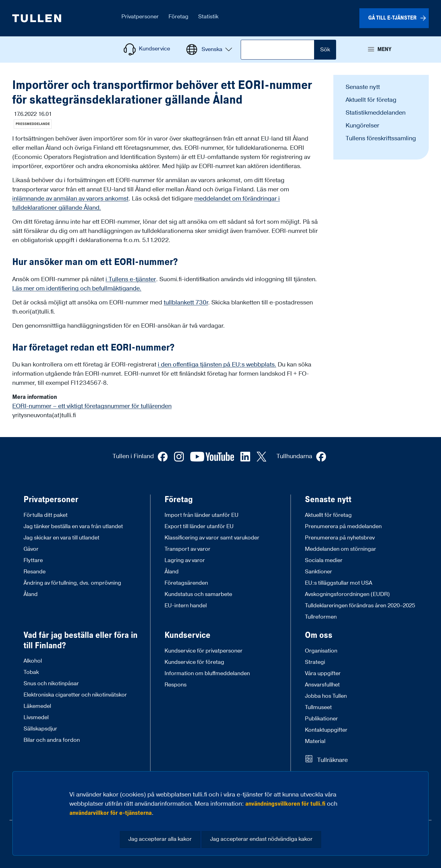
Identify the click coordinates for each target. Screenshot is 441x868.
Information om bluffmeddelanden (207, 673)
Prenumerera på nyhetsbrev (340, 538)
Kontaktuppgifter (326, 730)
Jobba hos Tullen (326, 696)
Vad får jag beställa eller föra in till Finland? (81, 640)
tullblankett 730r (186, 303)
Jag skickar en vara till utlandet (61, 538)
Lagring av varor (185, 560)
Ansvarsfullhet (322, 685)
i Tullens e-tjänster (131, 279)
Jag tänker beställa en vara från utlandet (73, 526)
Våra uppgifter (323, 673)
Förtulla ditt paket (46, 515)
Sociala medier (324, 560)
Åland (31, 594)
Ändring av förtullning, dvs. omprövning (72, 583)
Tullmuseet (318, 707)
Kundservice (187, 635)
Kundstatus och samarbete (198, 594)
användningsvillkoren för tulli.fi (285, 804)
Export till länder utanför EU (199, 526)
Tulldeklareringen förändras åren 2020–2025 (360, 606)
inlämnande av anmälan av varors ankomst (70, 199)
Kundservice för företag (194, 662)
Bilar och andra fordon (52, 740)
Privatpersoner (51, 500)
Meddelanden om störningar (341, 549)
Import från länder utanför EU (202, 515)
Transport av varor (187, 549)
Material (315, 741)
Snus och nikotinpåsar (51, 684)
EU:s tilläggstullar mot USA (339, 583)
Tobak (31, 672)
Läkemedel (37, 706)
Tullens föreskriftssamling (381, 138)
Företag (179, 500)
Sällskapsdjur (40, 729)
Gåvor (31, 549)
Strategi (315, 662)
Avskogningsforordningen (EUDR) (347, 594)
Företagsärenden (186, 583)
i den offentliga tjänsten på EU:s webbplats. (217, 365)
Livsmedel (36, 717)
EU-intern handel (186, 606)
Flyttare (33, 560)
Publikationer (321, 719)
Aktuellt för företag (371, 100)
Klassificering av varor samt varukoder (212, 538)
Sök (325, 50)
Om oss (319, 635)
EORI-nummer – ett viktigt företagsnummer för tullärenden (92, 406)
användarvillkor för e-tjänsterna (111, 813)
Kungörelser (362, 126)
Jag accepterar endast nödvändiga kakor (261, 839)
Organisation (321, 651)
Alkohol (33, 661)
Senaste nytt (363, 87)
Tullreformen (321, 617)
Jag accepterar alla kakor (160, 839)
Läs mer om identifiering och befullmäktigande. (77, 289)
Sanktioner (319, 572)
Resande (35, 572)
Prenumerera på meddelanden (343, 526)
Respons (176, 685)
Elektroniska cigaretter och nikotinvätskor (75, 695)
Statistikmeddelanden (376, 113)
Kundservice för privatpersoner (204, 651)
